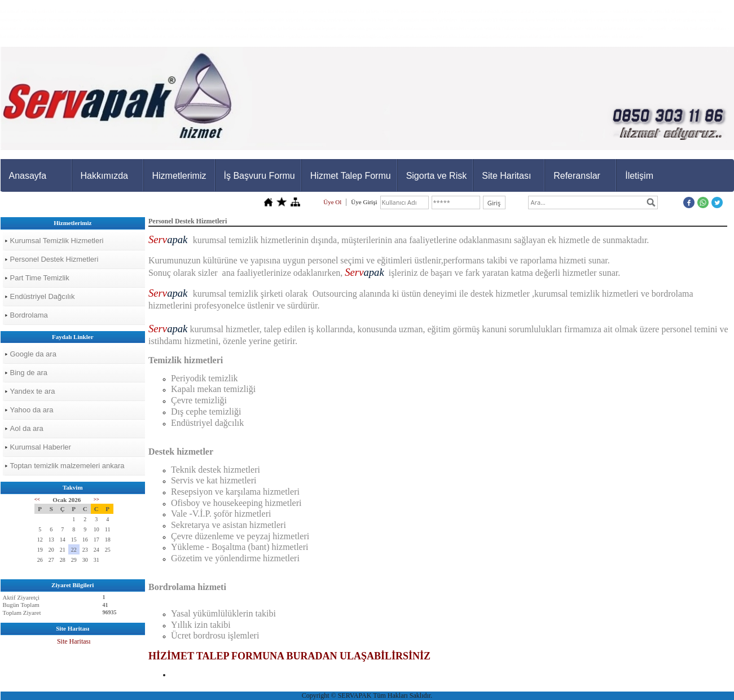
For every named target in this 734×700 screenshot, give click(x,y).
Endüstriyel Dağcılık (43, 296)
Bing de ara (29, 373)
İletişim (639, 176)
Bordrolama (29, 315)
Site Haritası (506, 176)
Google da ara (33, 354)
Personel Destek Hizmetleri (54, 259)
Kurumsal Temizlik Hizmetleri (57, 241)
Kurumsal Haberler (41, 447)
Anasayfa (28, 176)
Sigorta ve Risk (437, 176)
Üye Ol (332, 202)
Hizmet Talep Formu (351, 176)
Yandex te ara (33, 391)
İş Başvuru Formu (260, 176)
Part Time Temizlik (40, 278)
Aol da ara (27, 428)
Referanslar (577, 176)
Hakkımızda (104, 176)
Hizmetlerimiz (179, 176)
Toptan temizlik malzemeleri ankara (67, 466)
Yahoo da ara (32, 410)
